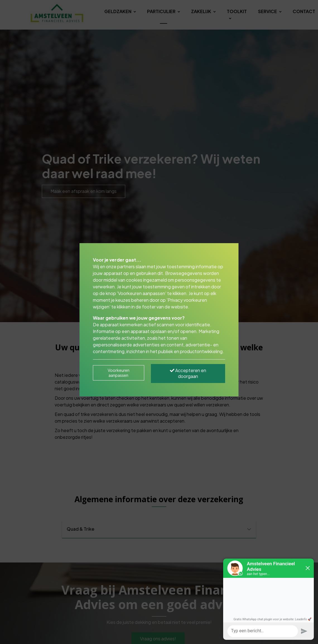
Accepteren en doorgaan (188, 373)
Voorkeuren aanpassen (119, 373)
